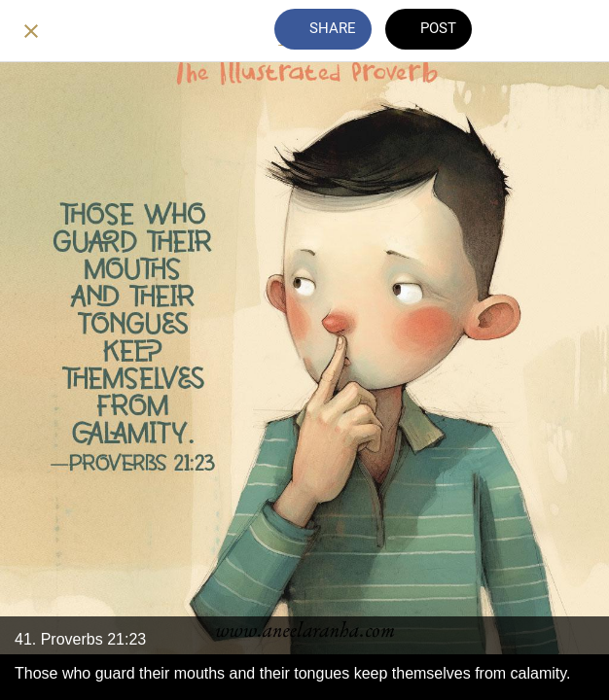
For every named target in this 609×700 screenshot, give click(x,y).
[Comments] (527, 31)
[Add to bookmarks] (578, 31)
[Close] (31, 31)
